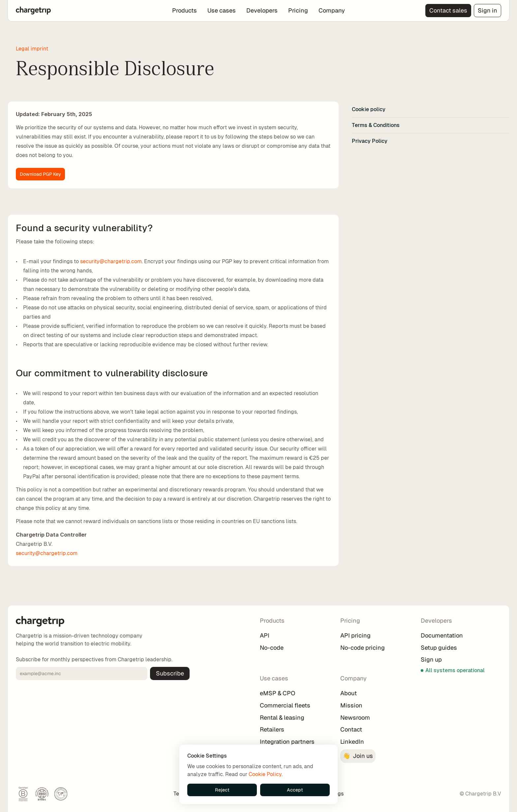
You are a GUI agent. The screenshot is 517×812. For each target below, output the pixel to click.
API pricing (355, 635)
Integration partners (287, 742)
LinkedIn (352, 742)
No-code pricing (363, 648)
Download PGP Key (40, 174)
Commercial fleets (285, 705)
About (349, 693)
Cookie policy (369, 109)
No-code (272, 648)
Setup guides (439, 648)
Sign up (431, 659)
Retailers (272, 729)
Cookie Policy (265, 774)
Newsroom (355, 718)
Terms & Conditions (376, 125)
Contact (351, 729)
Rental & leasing (282, 718)
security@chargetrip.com (111, 261)
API (265, 635)
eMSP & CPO (277, 693)
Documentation (442, 635)
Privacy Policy (370, 141)
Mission (351, 705)
